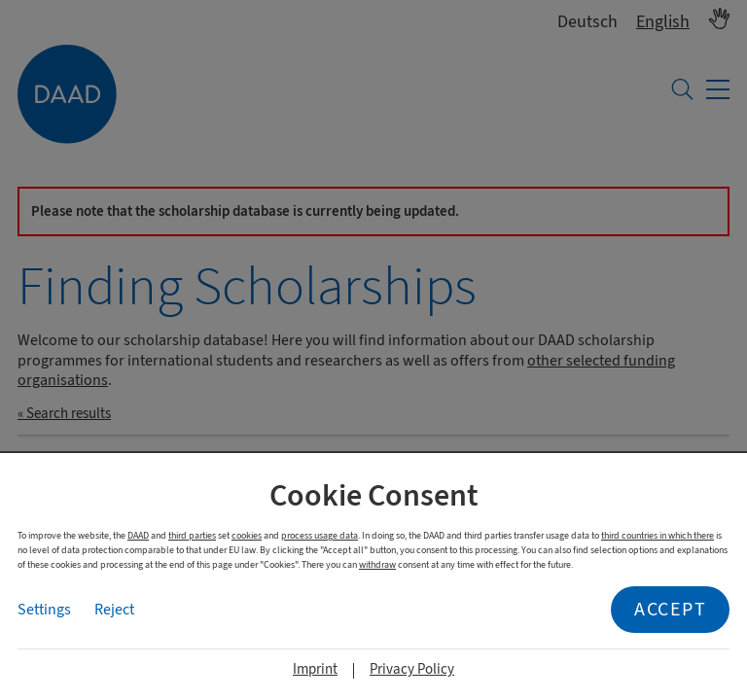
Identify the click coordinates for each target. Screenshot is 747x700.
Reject (114, 610)
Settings (44, 610)
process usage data (320, 535)
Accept (670, 609)
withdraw (377, 564)
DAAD (138, 535)
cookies (247, 535)
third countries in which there (658, 535)
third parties (192, 535)
